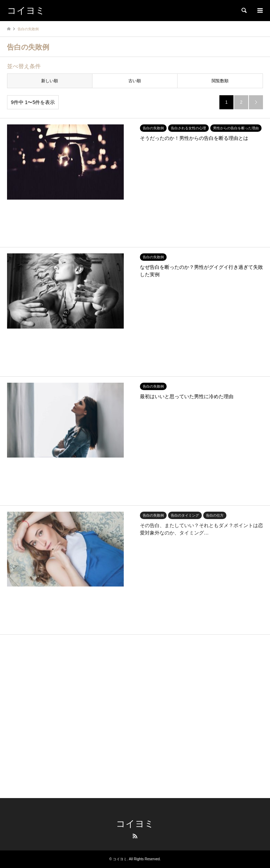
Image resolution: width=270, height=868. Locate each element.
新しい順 (50, 81)
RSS (135, 836)
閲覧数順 (220, 81)
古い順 (135, 81)
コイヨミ (135, 824)
